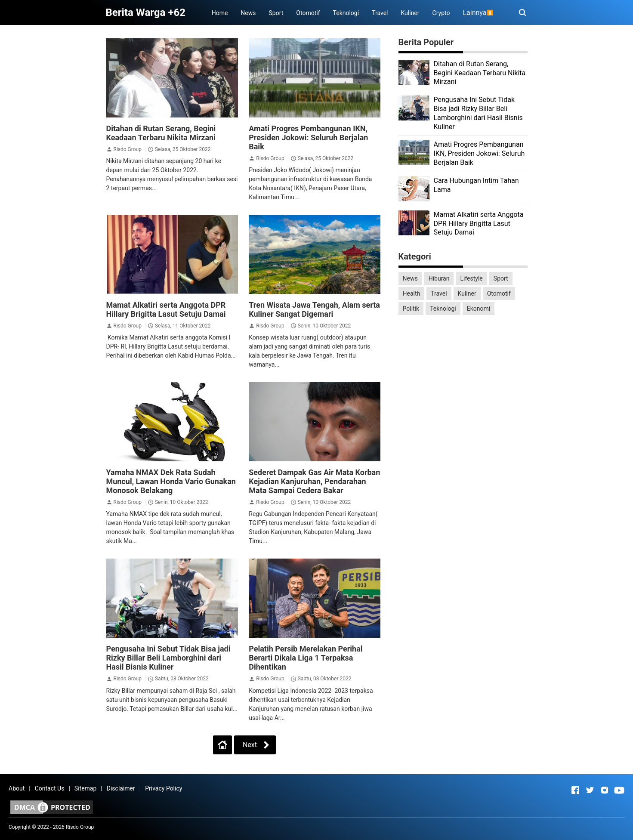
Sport (276, 13)
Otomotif (308, 13)
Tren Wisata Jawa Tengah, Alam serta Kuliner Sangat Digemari (314, 309)
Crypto (441, 13)
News (248, 13)
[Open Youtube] (619, 790)
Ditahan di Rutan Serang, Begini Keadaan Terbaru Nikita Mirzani (161, 133)
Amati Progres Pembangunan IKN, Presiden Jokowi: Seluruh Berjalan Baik (308, 137)
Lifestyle (471, 278)
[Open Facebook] (575, 790)
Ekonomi (479, 309)
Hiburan (439, 278)
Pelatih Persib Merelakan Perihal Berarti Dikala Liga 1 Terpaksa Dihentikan (306, 658)
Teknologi (346, 13)
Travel (380, 13)
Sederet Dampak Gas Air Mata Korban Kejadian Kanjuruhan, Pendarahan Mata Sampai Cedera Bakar (314, 481)
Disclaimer (121, 788)
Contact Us (50, 788)
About (17, 788)
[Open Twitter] (590, 790)
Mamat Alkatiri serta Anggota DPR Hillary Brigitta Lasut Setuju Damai (166, 309)
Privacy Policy (164, 788)
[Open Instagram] (605, 790)
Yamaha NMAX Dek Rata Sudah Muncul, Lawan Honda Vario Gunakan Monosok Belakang (171, 481)
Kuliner (410, 13)
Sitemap (85, 788)
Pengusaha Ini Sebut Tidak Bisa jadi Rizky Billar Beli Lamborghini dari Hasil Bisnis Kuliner (168, 658)
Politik (411, 309)
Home (220, 13)
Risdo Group (127, 149)
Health (412, 293)
